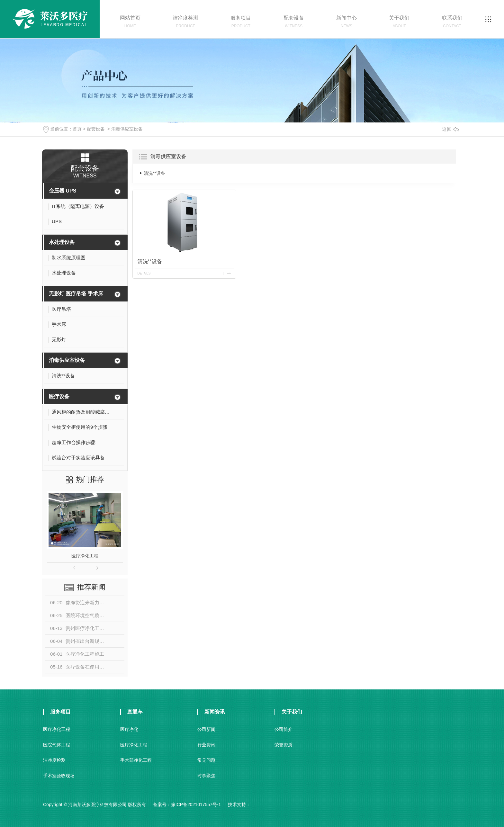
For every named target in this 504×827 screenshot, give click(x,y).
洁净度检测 (54, 760)
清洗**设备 (154, 173)
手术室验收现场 (59, 776)
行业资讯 (206, 745)
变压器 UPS (63, 191)
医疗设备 (59, 396)
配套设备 (96, 129)
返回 (451, 129)
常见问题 (206, 760)
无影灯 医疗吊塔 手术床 (76, 294)
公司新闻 (206, 729)
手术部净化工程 (136, 760)
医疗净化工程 (85, 556)
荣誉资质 (283, 745)
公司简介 (283, 729)
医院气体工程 (57, 745)
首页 (77, 129)
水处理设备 (62, 242)
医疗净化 (129, 729)
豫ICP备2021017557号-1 (196, 805)
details (144, 273)
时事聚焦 (206, 776)
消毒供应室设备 (127, 129)
